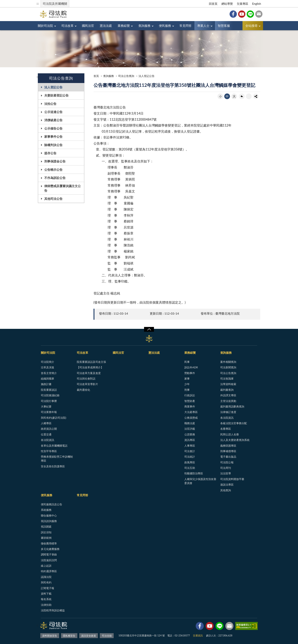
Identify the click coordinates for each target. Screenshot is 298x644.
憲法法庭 (106, 26)
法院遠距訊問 (49, 560)
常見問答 (185, 26)
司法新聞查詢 (228, 367)
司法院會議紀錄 (50, 395)
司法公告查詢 (126, 76)
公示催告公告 (53, 128)
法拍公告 (50, 104)
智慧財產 (190, 401)
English (257, 4)
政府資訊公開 (49, 429)
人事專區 (190, 446)
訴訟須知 (46, 532)
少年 (187, 384)
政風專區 (190, 462)
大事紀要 (46, 406)
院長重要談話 (49, 390)
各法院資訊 (48, 440)
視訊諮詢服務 (49, 521)
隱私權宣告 (69, 636)
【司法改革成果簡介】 (90, 367)
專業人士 (203, 26)
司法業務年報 (49, 412)
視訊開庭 (46, 527)
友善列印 (249, 96)
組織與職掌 (48, 379)
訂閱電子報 (48, 588)
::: (38, 3)
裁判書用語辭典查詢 (232, 406)
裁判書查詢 (227, 390)
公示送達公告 (53, 112)
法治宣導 (226, 473)
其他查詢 (226, 490)
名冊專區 (226, 429)
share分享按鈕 (256, 96)
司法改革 (67, 26)
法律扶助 (46, 605)
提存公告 (50, 153)
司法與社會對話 (86, 379)
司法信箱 (259, 14)
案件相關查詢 (228, 362)
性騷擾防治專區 (194, 473)
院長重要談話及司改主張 (91, 362)
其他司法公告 (53, 199)
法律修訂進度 (228, 412)
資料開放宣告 (50, 636)
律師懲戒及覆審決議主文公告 (63, 188)
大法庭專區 (191, 412)
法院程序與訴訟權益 (53, 610)
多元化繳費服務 (50, 549)
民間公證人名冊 (230, 434)
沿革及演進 (48, 367)
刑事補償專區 (228, 451)
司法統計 (190, 457)
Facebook (233, 14)
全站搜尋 (251, 26)
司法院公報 (227, 462)
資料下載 (46, 594)
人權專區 (46, 423)
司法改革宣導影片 (87, 384)
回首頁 (213, 4)
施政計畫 (46, 384)
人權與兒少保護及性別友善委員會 (200, 481)
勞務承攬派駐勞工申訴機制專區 (57, 459)
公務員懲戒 (191, 418)
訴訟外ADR (191, 367)
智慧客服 (224, 26)
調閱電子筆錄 (49, 554)
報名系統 (46, 599)
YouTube (242, 14)
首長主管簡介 (49, 373)
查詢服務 (144, 26)
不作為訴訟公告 (55, 178)
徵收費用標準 (49, 543)
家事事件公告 (53, 136)
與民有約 (46, 582)
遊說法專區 (227, 485)
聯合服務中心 (49, 515)
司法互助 (190, 468)
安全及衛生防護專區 (53, 466)
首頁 (96, 76)
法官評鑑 (190, 429)
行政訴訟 (190, 395)
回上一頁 (242, 96)
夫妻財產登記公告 (56, 95)
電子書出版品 (228, 457)
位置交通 (46, 434)
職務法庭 (190, 423)
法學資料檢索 (228, 384)
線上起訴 (46, 566)
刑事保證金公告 (55, 161)
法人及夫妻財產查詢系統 (235, 440)
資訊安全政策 (89, 636)
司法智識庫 (227, 379)
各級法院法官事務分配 (234, 423)
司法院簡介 (48, 362)
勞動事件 (190, 373)
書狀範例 (46, 538)
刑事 (187, 390)
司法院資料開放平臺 (232, 479)
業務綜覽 (124, 26)
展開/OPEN (149, 329)
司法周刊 (226, 468)
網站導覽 (227, 4)
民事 (187, 362)
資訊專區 (190, 440)
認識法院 (46, 577)
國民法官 (88, 26)
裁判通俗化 (83, 390)
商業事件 (190, 406)
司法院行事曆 (49, 401)
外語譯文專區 (228, 395)
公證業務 (190, 434)
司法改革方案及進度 (89, 373)
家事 (187, 379)
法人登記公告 (53, 87)
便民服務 (165, 26)
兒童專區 (243, 4)
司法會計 (190, 451)
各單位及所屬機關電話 (54, 446)
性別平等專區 (49, 451)
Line (250, 14)
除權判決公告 (53, 145)
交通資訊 (198, 635)
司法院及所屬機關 (55, 4)
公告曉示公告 (53, 170)
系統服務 (46, 510)
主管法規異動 (228, 401)
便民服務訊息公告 (52, 504)
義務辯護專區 (228, 446)
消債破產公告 (53, 120)
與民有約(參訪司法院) (53, 418)
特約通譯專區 (49, 571)
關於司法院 (45, 26)
